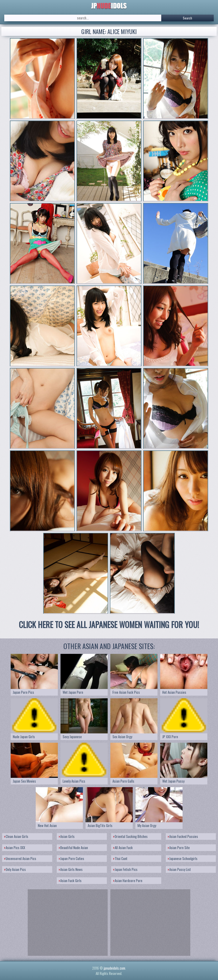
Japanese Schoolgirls (183, 858)
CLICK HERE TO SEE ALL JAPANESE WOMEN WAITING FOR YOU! (109, 624)
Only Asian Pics (15, 869)
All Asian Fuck (123, 848)
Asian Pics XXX (15, 848)
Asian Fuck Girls (70, 881)
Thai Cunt (120, 858)
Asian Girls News (71, 869)
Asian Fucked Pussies (183, 836)
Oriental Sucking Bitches (130, 836)
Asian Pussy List (179, 869)
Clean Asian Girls (16, 836)
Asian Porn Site (179, 848)
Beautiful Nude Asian (73, 848)
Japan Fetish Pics (125, 869)
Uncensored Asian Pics (20, 858)
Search (187, 18)
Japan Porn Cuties (72, 858)
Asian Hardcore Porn (128, 881)
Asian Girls (67, 836)
